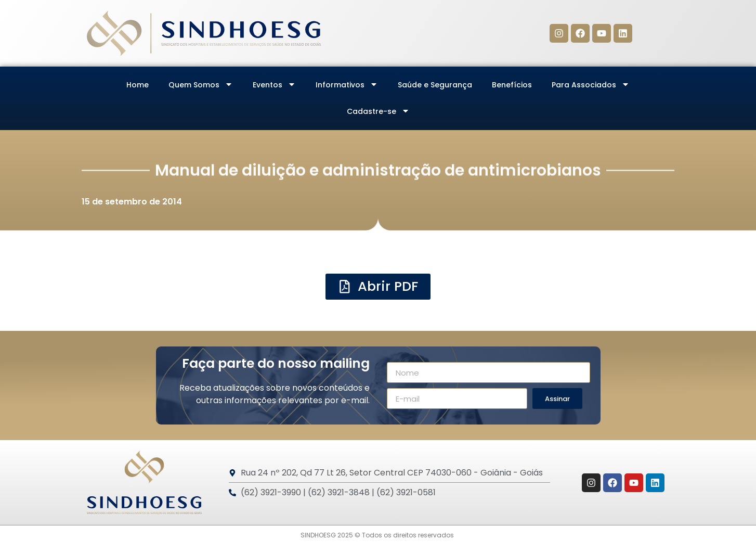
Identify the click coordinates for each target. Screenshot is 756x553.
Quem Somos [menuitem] (201, 85)
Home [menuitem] (138, 85)
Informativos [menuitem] (347, 85)
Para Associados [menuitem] (591, 85)
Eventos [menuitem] (274, 85)
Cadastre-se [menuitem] (378, 111)
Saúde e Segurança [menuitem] (435, 85)
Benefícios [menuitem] (512, 85)
